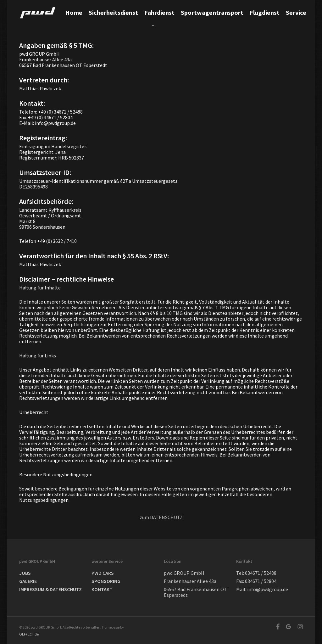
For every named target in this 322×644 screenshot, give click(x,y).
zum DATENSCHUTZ (161, 517)
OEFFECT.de (29, 634)
